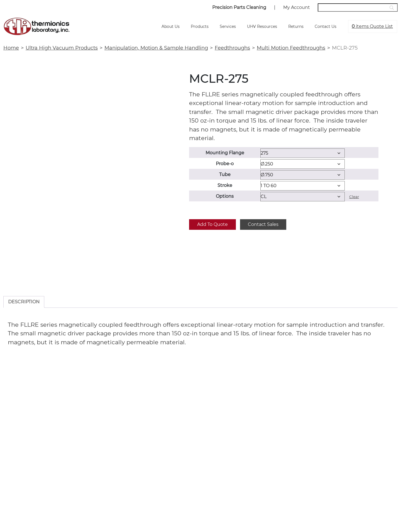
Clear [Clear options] (354, 197)
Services (228, 26)
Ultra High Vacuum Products (62, 48)
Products (200, 26)
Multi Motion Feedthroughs (291, 48)
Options (225, 196)
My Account (297, 7)
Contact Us (326, 26)
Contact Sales (263, 224)
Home (11, 48)
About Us (171, 26)
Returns (296, 26)
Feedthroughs (232, 48)
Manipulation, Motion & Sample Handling (156, 48)
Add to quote (212, 224)
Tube (225, 175)
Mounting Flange (225, 153)
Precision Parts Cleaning (239, 7)
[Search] (358, 8)
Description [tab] (24, 302)
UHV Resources (262, 26)
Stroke (225, 185)
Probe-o (225, 164)
